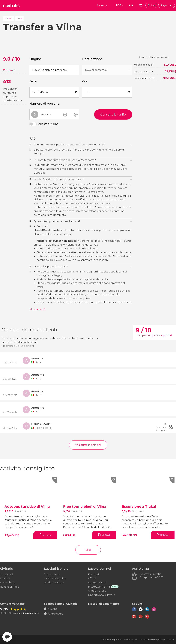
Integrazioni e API (99, 587)
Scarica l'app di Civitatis (61, 604)
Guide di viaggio (54, 583)
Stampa (5, 579)
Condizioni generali (112, 640)
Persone (46, 114)
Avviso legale (131, 640)
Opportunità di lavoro (102, 595)
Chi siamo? (7, 574)
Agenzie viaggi (97, 583)
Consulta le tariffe (113, 114)
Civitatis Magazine (55, 579)
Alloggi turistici (97, 591)
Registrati (167, 5)
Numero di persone (44, 104)
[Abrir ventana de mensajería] (7, 637)
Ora (85, 81)
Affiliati (92, 579)
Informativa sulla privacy (152, 640)
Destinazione (93, 59)
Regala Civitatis (9, 587)
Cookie (171, 640)
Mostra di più (37, 309)
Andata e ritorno (48, 124)
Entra (151, 5)
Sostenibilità (8, 583)
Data (33, 81)
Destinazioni (52, 574)
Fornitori (93, 574)
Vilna (19, 18)
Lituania (9, 18)
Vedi (88, 550)
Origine (35, 59)
